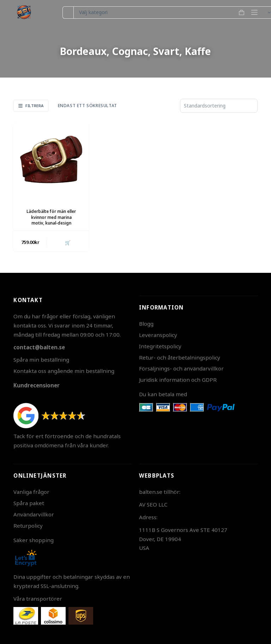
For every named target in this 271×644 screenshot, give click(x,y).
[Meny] (254, 12)
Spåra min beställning (41, 360)
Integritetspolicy (160, 346)
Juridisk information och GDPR (178, 380)
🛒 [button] (68, 243)
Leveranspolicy (158, 335)
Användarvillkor (34, 514)
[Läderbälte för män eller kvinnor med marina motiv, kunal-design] (51, 159)
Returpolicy (28, 526)
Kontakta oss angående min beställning (64, 371)
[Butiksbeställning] (219, 106)
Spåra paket (29, 503)
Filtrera (31, 106)
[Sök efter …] (68, 13)
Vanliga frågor (31, 492)
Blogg (146, 324)
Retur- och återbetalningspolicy (180, 357)
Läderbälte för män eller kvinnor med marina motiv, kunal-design (51, 217)
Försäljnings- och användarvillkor (181, 368)
